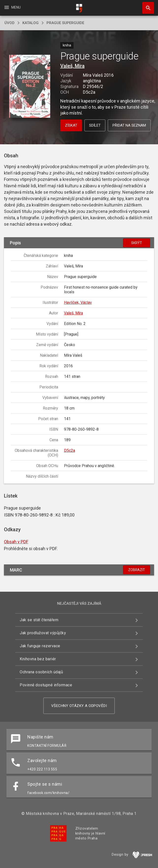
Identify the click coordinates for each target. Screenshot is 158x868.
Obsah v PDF (16, 542)
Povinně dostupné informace (46, 685)
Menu (12, 7)
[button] (30, 87)
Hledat (146, 5)
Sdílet (95, 125)
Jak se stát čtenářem (39, 620)
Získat (71, 125)
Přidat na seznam (129, 125)
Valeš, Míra (72, 66)
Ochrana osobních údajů (41, 672)
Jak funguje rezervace (40, 646)
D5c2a (70, 450)
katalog (31, 23)
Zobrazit (137, 570)
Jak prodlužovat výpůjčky (43, 633)
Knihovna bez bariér (38, 659)
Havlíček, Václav (78, 302)
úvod (9, 23)
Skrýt (137, 243)
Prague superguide (65, 23)
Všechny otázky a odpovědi (79, 706)
